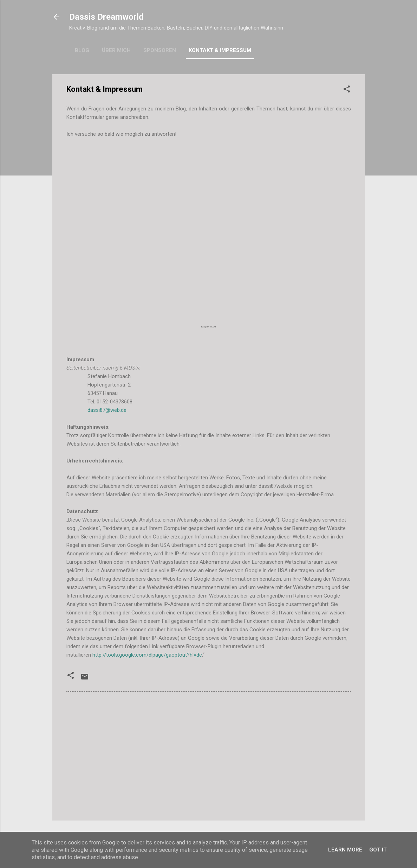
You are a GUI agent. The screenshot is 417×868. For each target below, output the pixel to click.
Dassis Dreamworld (106, 17)
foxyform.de (209, 327)
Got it (378, 850)
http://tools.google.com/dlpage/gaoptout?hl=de (147, 655)
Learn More (345, 850)
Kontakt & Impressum (220, 50)
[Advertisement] (209, 755)
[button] (347, 90)
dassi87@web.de (107, 410)
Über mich (116, 50)
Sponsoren (160, 50)
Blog (82, 50)
